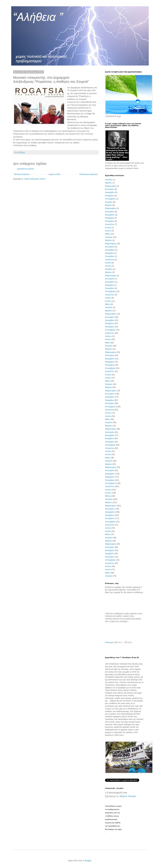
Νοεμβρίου (109, 196)
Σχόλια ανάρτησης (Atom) (35, 179)
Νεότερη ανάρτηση (22, 174)
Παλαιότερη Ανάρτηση (89, 174)
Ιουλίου (108, 228)
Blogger (88, 861)
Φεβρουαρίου (111, 186)
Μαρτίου (108, 183)
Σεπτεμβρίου (110, 199)
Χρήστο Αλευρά (127, 796)
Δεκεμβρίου (110, 192)
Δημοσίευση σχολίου (26, 169)
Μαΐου (108, 234)
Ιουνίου (108, 231)
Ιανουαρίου (110, 189)
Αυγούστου (110, 224)
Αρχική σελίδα (54, 174)
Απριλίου (109, 180)
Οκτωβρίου (110, 221)
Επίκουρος (109, 642)
